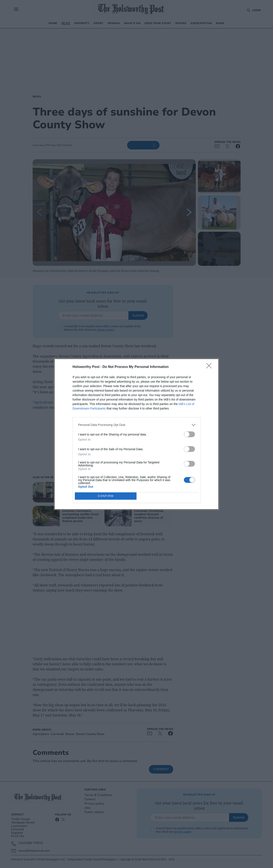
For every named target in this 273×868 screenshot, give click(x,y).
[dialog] (136, 434)
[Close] (210, 367)
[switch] (189, 434)
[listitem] (136, 425)
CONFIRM (106, 496)
